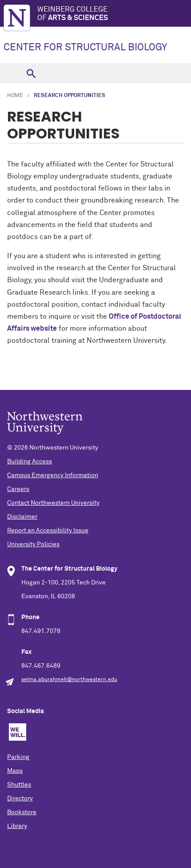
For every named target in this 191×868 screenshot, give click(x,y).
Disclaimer (22, 517)
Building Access (30, 462)
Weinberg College (114, 14)
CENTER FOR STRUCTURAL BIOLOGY (85, 48)
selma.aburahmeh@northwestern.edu (69, 680)
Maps (15, 771)
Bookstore (22, 812)
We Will (18, 732)
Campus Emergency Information (53, 475)
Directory (20, 799)
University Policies (33, 544)
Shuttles (19, 785)
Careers (18, 489)
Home (15, 96)
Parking (18, 757)
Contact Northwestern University (53, 503)
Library (17, 826)
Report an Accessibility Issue (48, 531)
